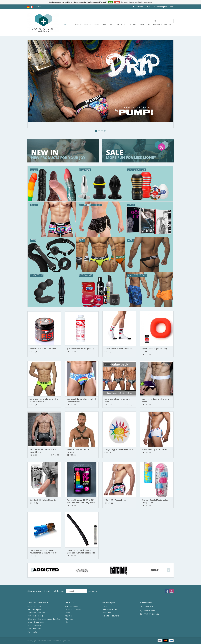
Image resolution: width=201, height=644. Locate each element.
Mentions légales (34, 609)
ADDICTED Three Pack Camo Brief (117, 400)
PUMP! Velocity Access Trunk (155, 449)
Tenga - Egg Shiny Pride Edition (119, 449)
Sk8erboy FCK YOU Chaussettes (118, 349)
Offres (68, 613)
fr (32, 7)
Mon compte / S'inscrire (163, 7)
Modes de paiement (36, 622)
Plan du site (32, 632)
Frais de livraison (34, 625)
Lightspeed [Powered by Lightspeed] (66, 641)
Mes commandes (110, 609)
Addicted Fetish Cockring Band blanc (156, 400)
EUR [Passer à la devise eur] (36, 7)
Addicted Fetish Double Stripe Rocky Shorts (43, 451)
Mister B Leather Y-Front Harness (78, 451)
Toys (104, 25)
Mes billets (107, 613)
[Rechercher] (163, 21)
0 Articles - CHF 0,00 (142, 7)
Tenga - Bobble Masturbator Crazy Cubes (155, 501)
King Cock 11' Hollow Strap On (43, 500)
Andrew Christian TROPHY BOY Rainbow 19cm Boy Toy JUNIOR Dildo (81, 501)
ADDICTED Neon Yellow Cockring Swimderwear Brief (44, 400)
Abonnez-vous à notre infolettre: (46, 591)
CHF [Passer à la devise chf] (40, 7)
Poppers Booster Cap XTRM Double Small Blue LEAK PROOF (43, 551)
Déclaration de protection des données (44, 619)
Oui (110, 2)
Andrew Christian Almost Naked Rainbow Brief (81, 400)
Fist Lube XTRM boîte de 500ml (43, 349)
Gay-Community (154, 25)
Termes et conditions (36, 613)
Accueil (68, 25)
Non (117, 2)
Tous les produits (72, 606)
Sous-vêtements (92, 25)
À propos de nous (35, 606)
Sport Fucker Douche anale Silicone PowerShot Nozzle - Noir (82, 551)
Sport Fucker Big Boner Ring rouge (154, 350)
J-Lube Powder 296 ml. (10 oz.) (80, 349)
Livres (141, 25)
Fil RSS (68, 622)
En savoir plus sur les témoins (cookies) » (136, 2)
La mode (78, 25)
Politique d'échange (36, 616)
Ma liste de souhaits (111, 616)
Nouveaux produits (73, 609)
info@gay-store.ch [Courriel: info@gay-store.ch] (151, 614)
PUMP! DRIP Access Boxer (115, 500)
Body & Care (130, 25)
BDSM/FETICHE (116, 25)
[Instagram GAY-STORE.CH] (172, 591)
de (28, 7)
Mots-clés (69, 619)
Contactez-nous (34, 629)
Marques (168, 25)
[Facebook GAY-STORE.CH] (167, 591)
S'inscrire (106, 606)
